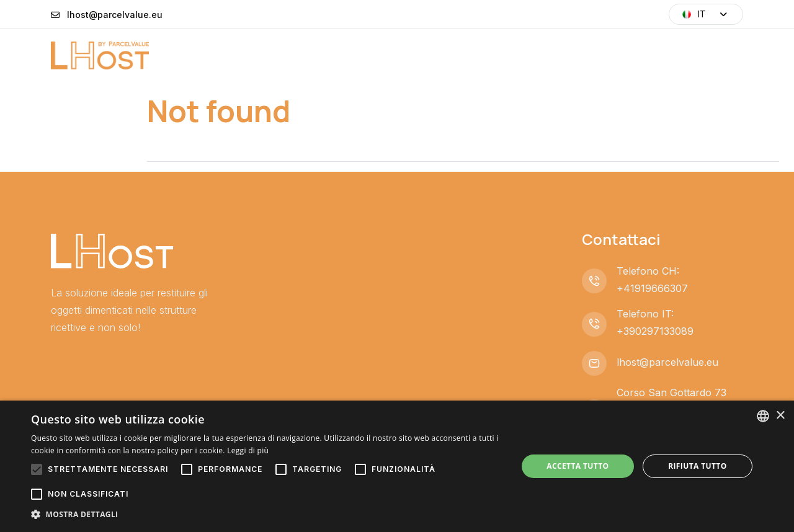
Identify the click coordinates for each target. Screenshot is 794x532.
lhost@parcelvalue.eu (115, 15)
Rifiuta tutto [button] (698, 466)
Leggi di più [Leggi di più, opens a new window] (248, 450)
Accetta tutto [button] (578, 466)
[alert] (397, 466)
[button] (267, 515)
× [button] (780, 416)
